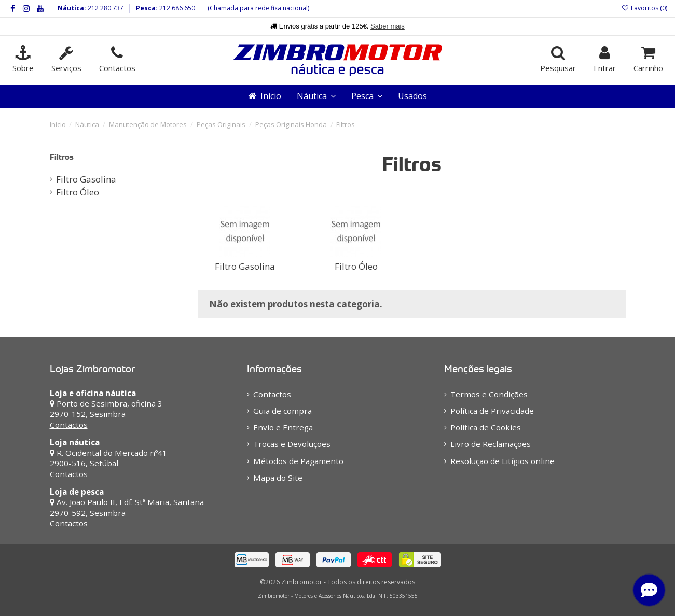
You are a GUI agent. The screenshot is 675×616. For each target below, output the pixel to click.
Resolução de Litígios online (502, 461)
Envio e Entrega (283, 427)
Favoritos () (644, 8)
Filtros (62, 157)
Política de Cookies (486, 427)
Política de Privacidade (492, 411)
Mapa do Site (278, 478)
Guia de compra (283, 411)
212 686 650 (176, 8)
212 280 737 (105, 8)
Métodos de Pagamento (298, 461)
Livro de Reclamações (491, 444)
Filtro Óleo (356, 266)
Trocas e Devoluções (292, 444)
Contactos (69, 425)
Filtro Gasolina (245, 266)
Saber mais (388, 26)
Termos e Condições (489, 394)
